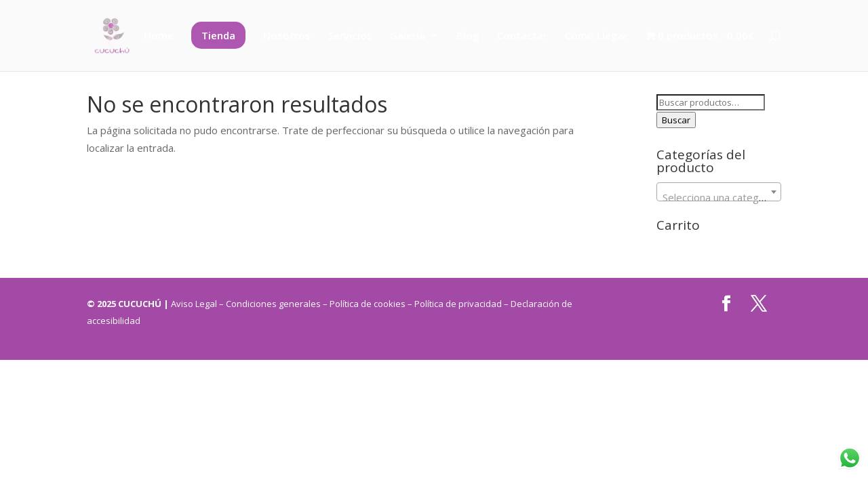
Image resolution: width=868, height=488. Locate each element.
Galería (408, 36)
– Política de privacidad (456, 304)
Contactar (522, 36)
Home (159, 36)
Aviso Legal (195, 304)
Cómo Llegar (596, 36)
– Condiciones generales (270, 304)
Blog (468, 36)
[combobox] (719, 192)
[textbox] (719, 198)
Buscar (676, 120)
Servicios (350, 36)
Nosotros (287, 36)
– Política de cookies (364, 304)
